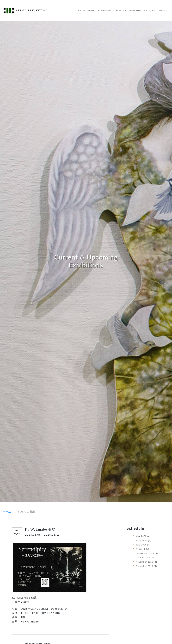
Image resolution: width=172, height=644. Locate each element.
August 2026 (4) (145, 549)
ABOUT (82, 10)
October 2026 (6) (145, 558)
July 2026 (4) (143, 545)
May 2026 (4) (143, 536)
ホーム (7, 512)
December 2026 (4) (146, 566)
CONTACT (163, 10)
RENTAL (92, 10)
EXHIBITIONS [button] (105, 10)
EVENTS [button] (120, 10)
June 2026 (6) (144, 541)
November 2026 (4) (146, 562)
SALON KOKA (135, 10)
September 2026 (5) (147, 553)
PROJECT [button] (149, 10)
